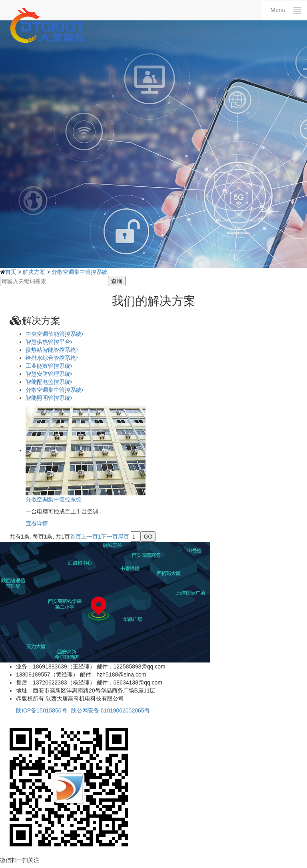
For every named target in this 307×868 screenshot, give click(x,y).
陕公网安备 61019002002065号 (111, 710)
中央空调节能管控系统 (55, 334)
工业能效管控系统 (49, 366)
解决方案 (34, 272)
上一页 (90, 537)
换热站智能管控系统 (52, 350)
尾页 (124, 537)
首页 (11, 272)
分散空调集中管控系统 (80, 272)
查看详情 (37, 523)
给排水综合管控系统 (52, 358)
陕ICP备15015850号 (42, 710)
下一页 (110, 537)
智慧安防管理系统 (49, 374)
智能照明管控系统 (49, 398)
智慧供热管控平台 (49, 342)
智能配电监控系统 (49, 382)
